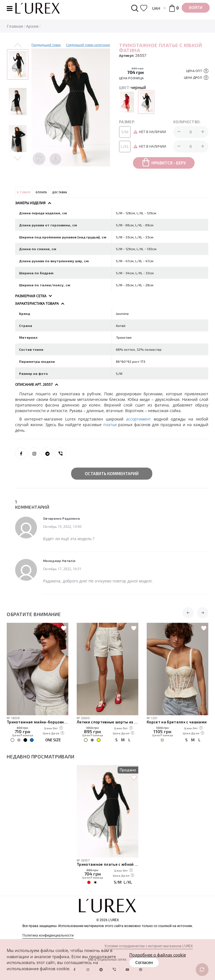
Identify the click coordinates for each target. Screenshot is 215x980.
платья (111, 425)
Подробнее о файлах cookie (158, 955)
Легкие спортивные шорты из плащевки (107, 722)
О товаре (24, 192)
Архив (32, 26)
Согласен (144, 962)
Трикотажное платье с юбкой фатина (107, 864)
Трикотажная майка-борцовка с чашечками (38, 722)
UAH (156, 8)
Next (18, 158)
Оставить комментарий (112, 473)
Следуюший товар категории (88, 45)
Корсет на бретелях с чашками (177, 722)
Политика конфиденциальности (48, 935)
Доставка (60, 192)
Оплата (41, 192)
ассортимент (138, 419)
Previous (18, 46)
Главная (15, 26)
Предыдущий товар (46, 45)
